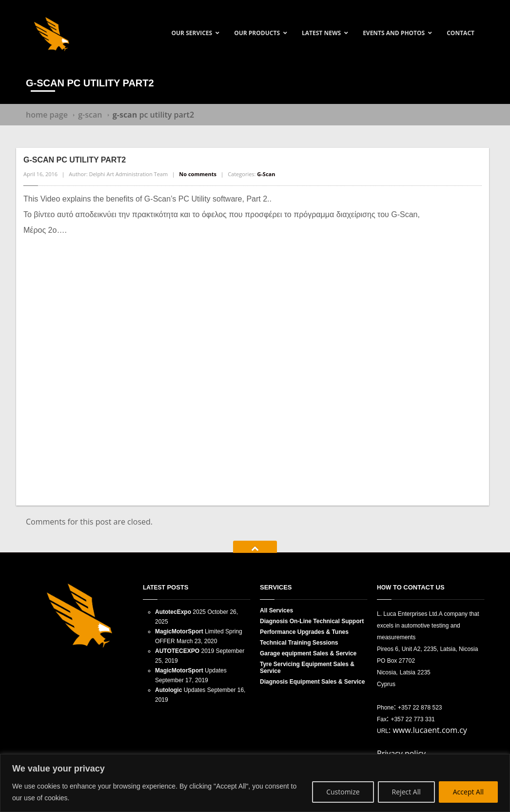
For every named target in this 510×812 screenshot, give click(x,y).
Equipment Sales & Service (312, 682)
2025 (180, 612)
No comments (198, 174)
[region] (255, 783)
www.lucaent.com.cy (430, 730)
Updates (191, 670)
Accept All (468, 792)
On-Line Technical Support (312, 621)
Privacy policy (401, 753)
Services (276, 610)
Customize (343, 792)
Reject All (406, 792)
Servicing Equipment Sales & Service (307, 668)
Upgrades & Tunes (304, 632)
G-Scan (90, 115)
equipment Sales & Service (308, 653)
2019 (185, 651)
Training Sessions (299, 643)
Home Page (47, 115)
